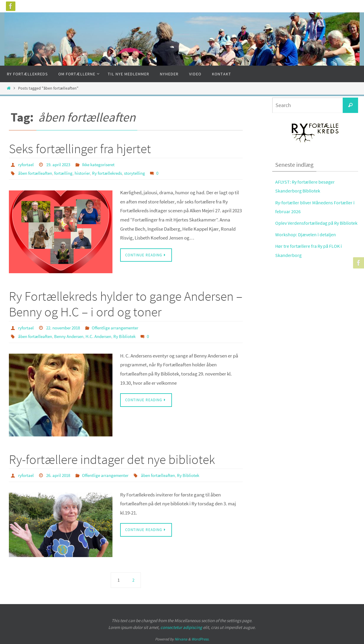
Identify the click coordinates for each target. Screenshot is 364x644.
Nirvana (181, 638)
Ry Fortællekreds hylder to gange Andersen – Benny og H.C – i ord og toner (126, 304)
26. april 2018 (61, 475)
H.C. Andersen (106, 336)
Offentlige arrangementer (123, 327)
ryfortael (27, 164)
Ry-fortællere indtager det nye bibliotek (112, 459)
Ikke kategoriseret (104, 164)
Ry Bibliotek (134, 336)
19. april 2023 (61, 164)
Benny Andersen (74, 336)
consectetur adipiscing (181, 626)
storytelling (145, 173)
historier (88, 173)
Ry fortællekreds (115, 173)
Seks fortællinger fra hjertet (80, 149)
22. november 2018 (66, 327)
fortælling (67, 173)
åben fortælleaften (37, 173)
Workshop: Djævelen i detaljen (306, 244)
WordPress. (200, 638)
